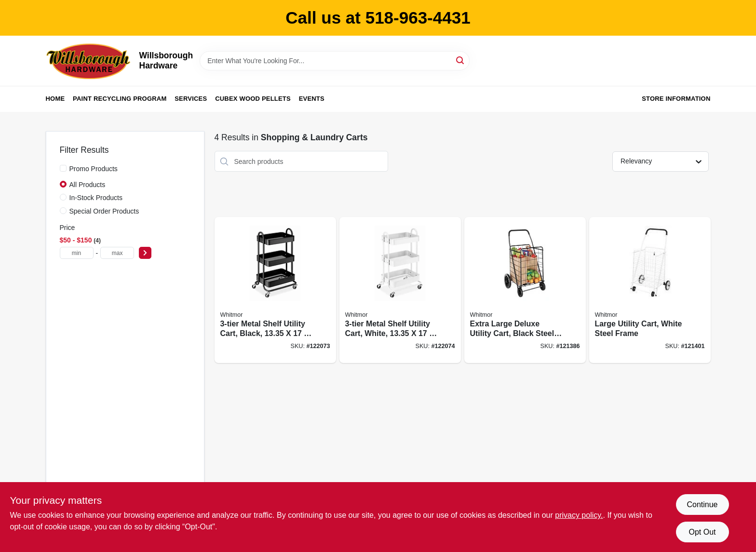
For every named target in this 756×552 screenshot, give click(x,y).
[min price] (77, 253)
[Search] (461, 60)
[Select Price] (145, 253)
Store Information (676, 99)
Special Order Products (104, 211)
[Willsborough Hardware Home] (89, 61)
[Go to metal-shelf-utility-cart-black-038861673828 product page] (275, 290)
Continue (702, 505)
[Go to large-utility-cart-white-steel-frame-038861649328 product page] (650, 290)
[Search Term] (335, 61)
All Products (88, 185)
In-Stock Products (96, 198)
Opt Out (702, 532)
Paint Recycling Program (120, 99)
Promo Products (94, 169)
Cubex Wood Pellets (253, 99)
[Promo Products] (63, 168)
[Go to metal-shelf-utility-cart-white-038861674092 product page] (400, 290)
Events (312, 99)
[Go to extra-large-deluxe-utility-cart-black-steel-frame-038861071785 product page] (525, 290)
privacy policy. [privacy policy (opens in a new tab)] (579, 515)
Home (55, 99)
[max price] (117, 253)
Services (191, 99)
